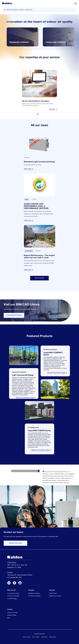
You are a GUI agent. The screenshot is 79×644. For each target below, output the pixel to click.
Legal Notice (44, 637)
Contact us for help (12, 613)
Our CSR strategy (12, 599)
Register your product (55, 596)
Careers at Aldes (12, 615)
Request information (15, 543)
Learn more (29, 169)
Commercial (29, 251)
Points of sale (53, 594)
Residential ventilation (34, 594)
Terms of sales (36, 637)
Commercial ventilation (34, 596)
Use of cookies (27, 637)
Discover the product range (26, 398)
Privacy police (53, 637)
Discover (53, 109)
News (9, 618)
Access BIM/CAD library (14, 315)
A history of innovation (13, 596)
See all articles (39, 278)
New (27, 200)
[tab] (38, 114)
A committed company (13, 594)
